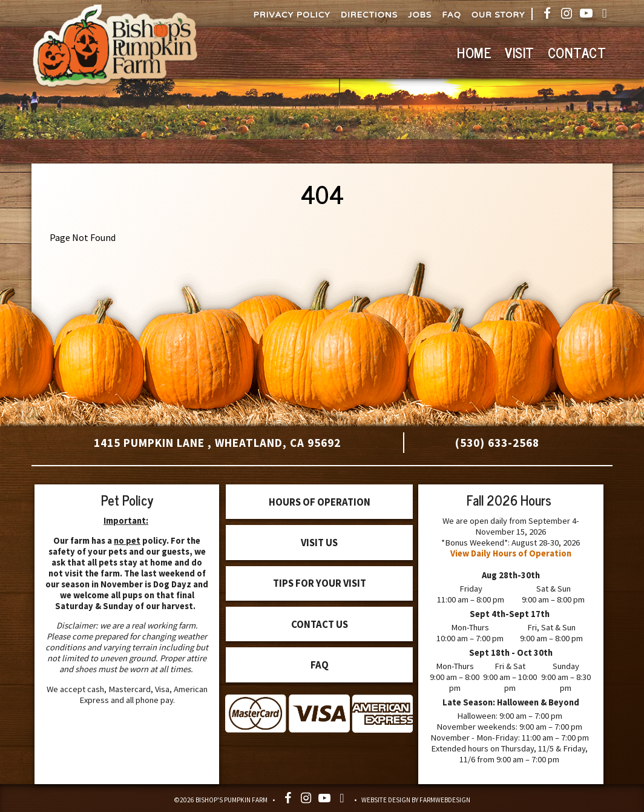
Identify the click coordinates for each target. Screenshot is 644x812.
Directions (369, 15)
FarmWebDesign (445, 800)
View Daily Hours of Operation (511, 553)
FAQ (452, 15)
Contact (577, 52)
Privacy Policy (292, 15)
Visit (520, 52)
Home (474, 52)
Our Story (498, 15)
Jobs (420, 15)
